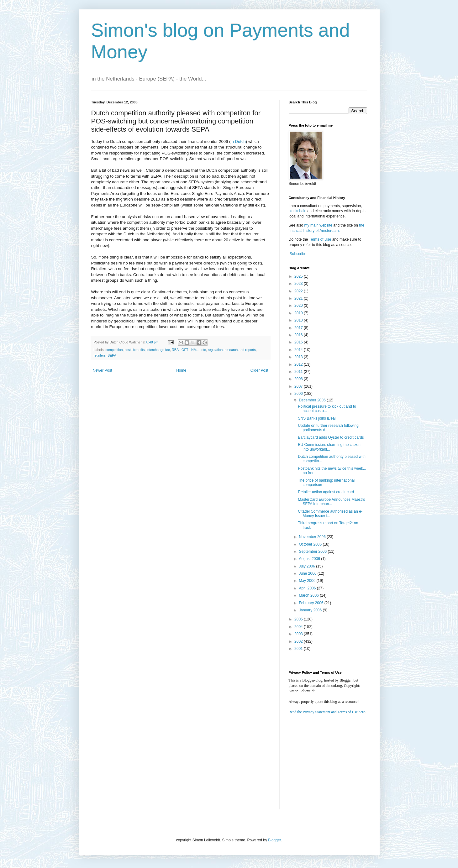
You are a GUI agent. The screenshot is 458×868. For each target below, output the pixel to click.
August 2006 (310, 559)
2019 (299, 313)
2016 (299, 335)
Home (181, 370)
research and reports (240, 350)
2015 (299, 342)
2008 (299, 379)
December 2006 (313, 400)
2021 (299, 298)
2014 (299, 350)
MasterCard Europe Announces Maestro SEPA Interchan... (331, 502)
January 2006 (311, 610)
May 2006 (308, 581)
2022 (299, 291)
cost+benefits (135, 350)
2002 (299, 641)
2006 (299, 394)
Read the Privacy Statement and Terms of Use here (327, 712)
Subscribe (298, 254)
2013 (299, 357)
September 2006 (313, 552)
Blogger (274, 840)
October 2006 (311, 544)
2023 (299, 284)
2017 (299, 328)
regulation (215, 350)
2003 (299, 634)
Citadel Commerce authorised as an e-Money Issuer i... (330, 514)
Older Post (259, 370)
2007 (299, 386)
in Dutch (238, 141)
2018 (299, 320)
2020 (299, 306)
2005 (299, 619)
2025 (299, 276)
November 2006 (313, 537)
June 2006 (308, 573)
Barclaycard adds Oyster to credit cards (331, 437)
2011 (299, 372)
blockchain (298, 211)
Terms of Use (320, 239)
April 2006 (308, 588)
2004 (299, 627)
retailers (100, 355)
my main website (318, 225)
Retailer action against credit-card (326, 492)
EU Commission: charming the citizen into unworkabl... (329, 447)
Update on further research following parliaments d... (328, 428)
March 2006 (309, 595)
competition (114, 350)
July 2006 (307, 566)
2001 (299, 649)
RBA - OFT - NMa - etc (189, 350)
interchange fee (158, 350)
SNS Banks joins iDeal (317, 418)
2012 (299, 364)
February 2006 (311, 603)
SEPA (112, 355)
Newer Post (103, 370)
